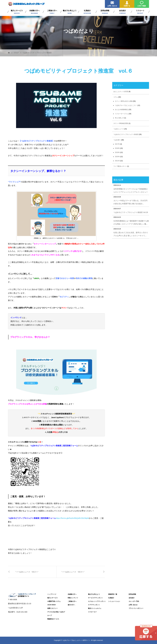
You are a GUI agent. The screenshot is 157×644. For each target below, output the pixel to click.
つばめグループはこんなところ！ (126, 105)
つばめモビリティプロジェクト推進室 (126, 134)
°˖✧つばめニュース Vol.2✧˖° (27, 572)
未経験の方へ (72, 594)
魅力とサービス (52, 598)
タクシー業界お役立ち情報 (124, 101)
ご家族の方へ (72, 601)
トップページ (52, 594)
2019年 (117, 152)
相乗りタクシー (52, 608)
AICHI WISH (51, 605)
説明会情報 (132, 594)
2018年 (117, 148)
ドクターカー (92, 612)
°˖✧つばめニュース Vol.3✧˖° (73, 572)
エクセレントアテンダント (97, 601)
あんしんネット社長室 (121, 92)
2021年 (117, 161)
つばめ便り (117, 140)
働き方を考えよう (94, 594)
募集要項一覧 (113, 594)
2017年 (117, 144)
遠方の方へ (71, 605)
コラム (116, 97)
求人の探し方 (119, 118)
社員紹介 (111, 598)
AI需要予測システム (54, 601)
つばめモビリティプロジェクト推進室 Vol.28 (131, 212)
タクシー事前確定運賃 (121, 123)
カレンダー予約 (134, 601)
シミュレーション (114, 601)
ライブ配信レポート (120, 166)
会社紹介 (132, 598)
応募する (127, 3)
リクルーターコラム (122, 114)
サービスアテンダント (95, 598)
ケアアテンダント (94, 605)
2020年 (117, 157)
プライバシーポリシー (136, 608)
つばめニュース (119, 129)
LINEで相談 (142, 3)
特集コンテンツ (73, 598)
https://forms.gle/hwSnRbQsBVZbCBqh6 (72, 518)
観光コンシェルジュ (95, 608)
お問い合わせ (112, 3)
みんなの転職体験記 (122, 110)
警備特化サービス (53, 619)
